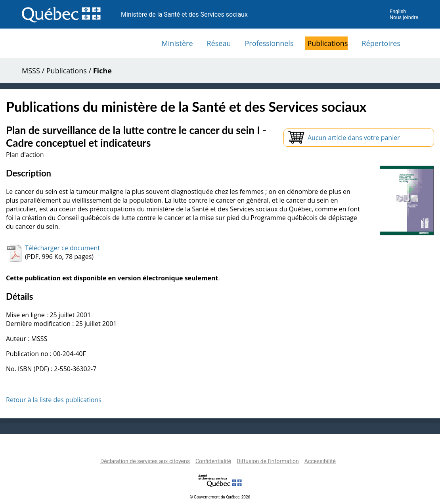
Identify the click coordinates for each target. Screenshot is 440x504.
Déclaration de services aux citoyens (145, 461)
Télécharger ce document (62, 248)
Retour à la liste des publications (54, 400)
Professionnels (269, 43)
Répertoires (381, 43)
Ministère (177, 43)
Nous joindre (404, 17)
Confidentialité (213, 461)
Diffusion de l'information (268, 461)
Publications (327, 43)
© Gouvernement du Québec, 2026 (220, 497)
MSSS (31, 71)
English (398, 11)
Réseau (219, 43)
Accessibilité (320, 461)
